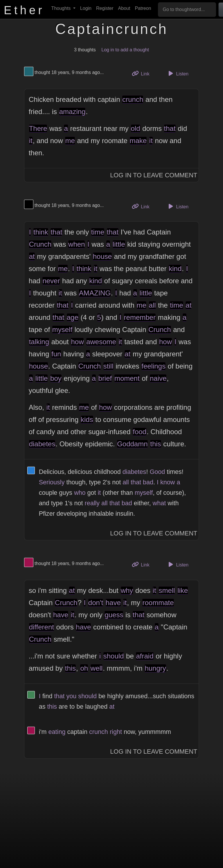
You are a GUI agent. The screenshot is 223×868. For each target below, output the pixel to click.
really (92, 503)
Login (86, 8)
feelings (153, 366)
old (136, 128)
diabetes (42, 444)
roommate (158, 603)
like (183, 590)
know (168, 482)
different (42, 627)
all (152, 305)
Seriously (52, 482)
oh (84, 668)
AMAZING (95, 293)
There (38, 128)
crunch (133, 99)
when (77, 244)
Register (105, 8)
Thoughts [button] (62, 8)
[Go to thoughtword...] (187, 10)
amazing (72, 112)
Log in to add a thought (125, 50)
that (170, 128)
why (127, 590)
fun (56, 354)
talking (39, 342)
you (72, 696)
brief (105, 378)
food (140, 432)
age (73, 317)
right (116, 732)
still (108, 366)
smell (167, 590)
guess (114, 615)
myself (62, 330)
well (97, 668)
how (77, 342)
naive (158, 378)
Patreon (143, 8)
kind (175, 269)
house (102, 256)
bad (148, 482)
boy (56, 378)
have (113, 603)
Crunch (40, 244)
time (98, 232)
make (138, 141)
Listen (177, 73)
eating (57, 732)
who (80, 493)
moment (127, 378)
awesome (101, 342)
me (70, 141)
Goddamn (132, 444)
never (51, 281)
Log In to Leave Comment (154, 175)
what (159, 503)
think (41, 232)
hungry (155, 668)
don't (96, 603)
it (31, 141)
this (155, 444)
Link (143, 73)
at (32, 256)
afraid (145, 656)
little (119, 244)
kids (87, 419)
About (124, 8)
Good (157, 472)
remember (140, 317)
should (114, 656)
